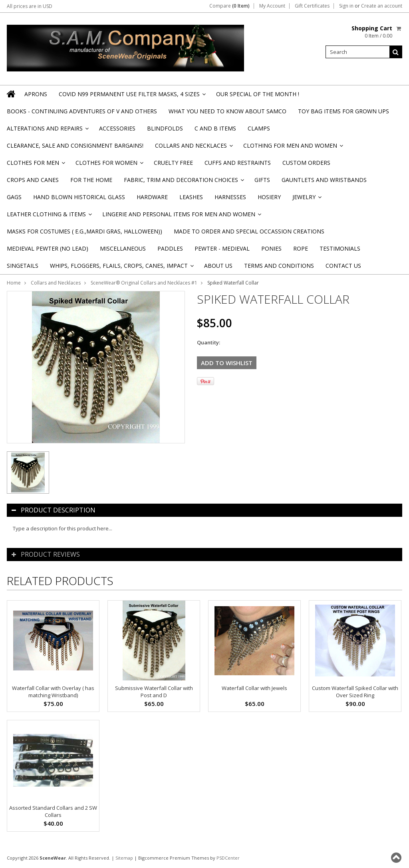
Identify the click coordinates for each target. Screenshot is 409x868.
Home (14, 283)
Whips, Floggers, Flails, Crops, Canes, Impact (121, 268)
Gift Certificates (312, 6)
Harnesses (230, 197)
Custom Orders (306, 163)
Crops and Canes (33, 180)
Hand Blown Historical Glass (79, 197)
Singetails (23, 266)
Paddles (170, 248)
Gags (14, 197)
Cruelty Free (173, 163)
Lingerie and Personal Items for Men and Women (181, 217)
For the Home (91, 180)
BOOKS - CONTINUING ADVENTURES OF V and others (82, 111)
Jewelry (306, 199)
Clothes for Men (35, 165)
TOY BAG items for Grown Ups (343, 111)
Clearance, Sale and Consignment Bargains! (75, 145)
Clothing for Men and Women (293, 148)
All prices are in (30, 6)
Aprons (36, 94)
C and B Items (215, 128)
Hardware (152, 197)
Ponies (271, 248)
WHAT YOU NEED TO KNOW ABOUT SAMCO (227, 111)
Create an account (382, 6)
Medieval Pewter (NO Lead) (48, 248)
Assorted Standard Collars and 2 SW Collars (53, 811)
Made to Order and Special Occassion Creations (249, 231)
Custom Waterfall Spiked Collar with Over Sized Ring (355, 692)
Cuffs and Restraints (238, 163)
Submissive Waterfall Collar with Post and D (154, 692)
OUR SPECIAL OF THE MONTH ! (258, 94)
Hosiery (269, 197)
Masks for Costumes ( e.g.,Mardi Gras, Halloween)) (84, 231)
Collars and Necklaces (193, 148)
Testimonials (340, 248)
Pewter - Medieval (222, 248)
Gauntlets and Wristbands (324, 180)
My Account (272, 6)
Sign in (346, 6)
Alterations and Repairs (47, 131)
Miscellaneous (123, 248)
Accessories (117, 128)
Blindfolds (165, 128)
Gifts (262, 180)
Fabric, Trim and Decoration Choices (183, 182)
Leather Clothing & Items (49, 217)
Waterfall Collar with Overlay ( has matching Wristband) (53, 692)
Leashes (191, 197)
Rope (301, 248)
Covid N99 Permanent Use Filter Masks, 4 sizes (132, 96)
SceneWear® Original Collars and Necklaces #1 (144, 283)
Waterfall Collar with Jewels (254, 688)
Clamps (259, 128)
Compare (229, 6)
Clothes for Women (109, 165)
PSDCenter (228, 858)
